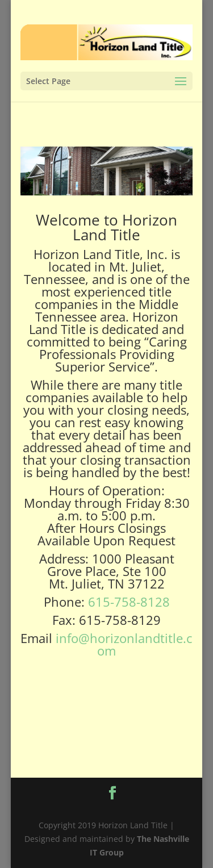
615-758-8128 (129, 602)
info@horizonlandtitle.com (124, 644)
